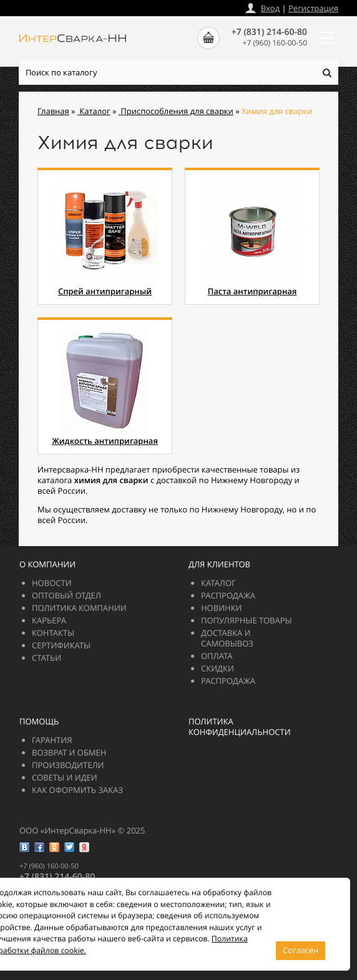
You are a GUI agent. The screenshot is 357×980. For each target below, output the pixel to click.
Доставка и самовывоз (227, 638)
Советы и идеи (65, 777)
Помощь (39, 721)
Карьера (49, 620)
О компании (47, 564)
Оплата (217, 656)
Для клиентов (219, 564)
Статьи (46, 658)
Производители (68, 765)
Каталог (218, 583)
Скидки (218, 668)
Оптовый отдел (66, 595)
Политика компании (79, 608)
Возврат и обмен (69, 752)
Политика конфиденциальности (240, 727)
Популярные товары (247, 620)
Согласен (301, 950)
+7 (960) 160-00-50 (275, 43)
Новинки (222, 608)
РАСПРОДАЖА (228, 595)
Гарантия (52, 740)
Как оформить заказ (77, 790)
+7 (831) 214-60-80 (269, 32)
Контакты (53, 633)
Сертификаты (61, 645)
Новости (52, 583)
